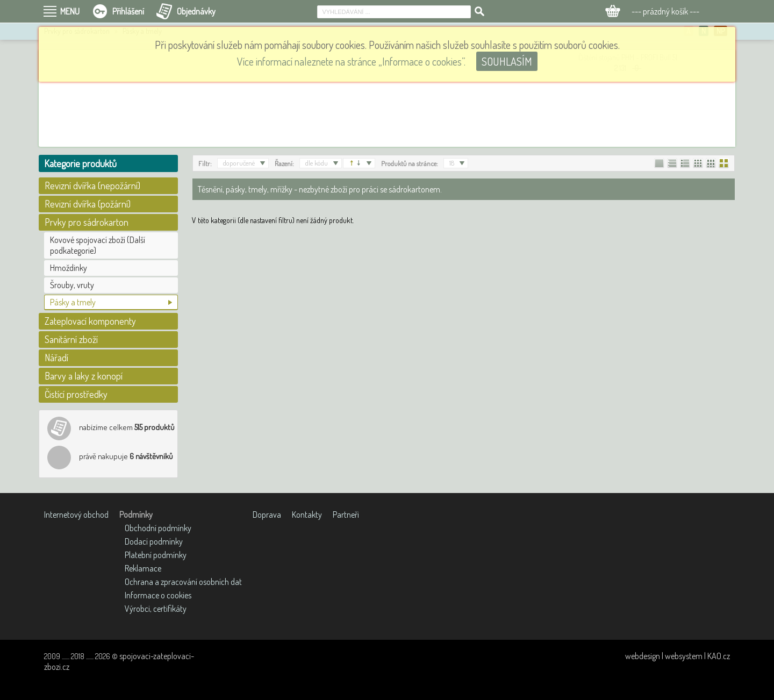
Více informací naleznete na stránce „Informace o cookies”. (351, 61)
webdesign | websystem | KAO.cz (678, 656)
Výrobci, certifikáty (156, 609)
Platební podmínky (156, 555)
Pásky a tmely (73, 302)
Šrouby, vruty (72, 285)
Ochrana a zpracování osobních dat (183, 582)
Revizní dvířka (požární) (88, 204)
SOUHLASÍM (507, 61)
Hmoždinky (69, 268)
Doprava (267, 515)
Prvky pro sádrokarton (87, 222)
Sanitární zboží (71, 339)
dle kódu (317, 163)
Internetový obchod (76, 515)
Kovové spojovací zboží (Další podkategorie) (98, 245)
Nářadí (56, 358)
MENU (70, 11)
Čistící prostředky (76, 394)
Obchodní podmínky (158, 528)
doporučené (239, 163)
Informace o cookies (158, 595)
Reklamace (143, 568)
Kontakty (307, 515)
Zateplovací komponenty (90, 321)
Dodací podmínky (154, 541)
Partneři (346, 515)
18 (452, 163)
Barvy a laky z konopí (84, 376)
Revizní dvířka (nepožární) (92, 185)
